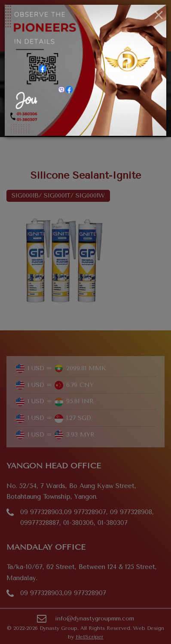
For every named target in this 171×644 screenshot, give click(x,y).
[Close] (159, 15)
